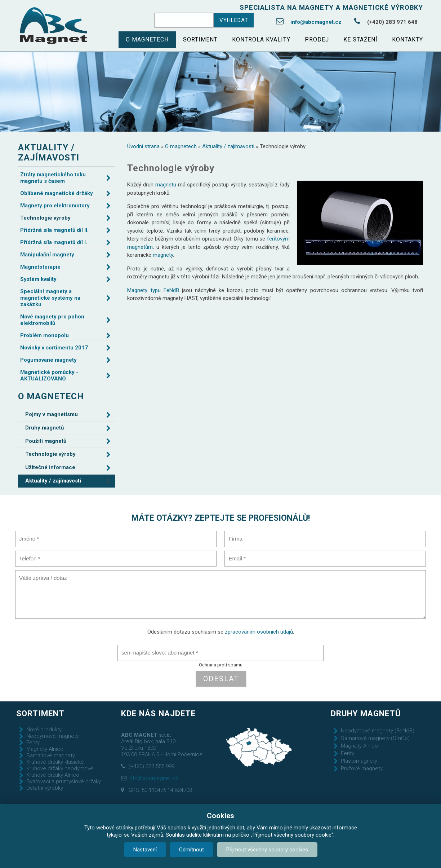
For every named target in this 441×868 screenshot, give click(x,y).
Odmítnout (191, 850)
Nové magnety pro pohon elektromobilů (52, 320)
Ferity (33, 743)
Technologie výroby (45, 218)
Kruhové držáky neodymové (60, 768)
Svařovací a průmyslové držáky (64, 781)
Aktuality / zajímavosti (228, 146)
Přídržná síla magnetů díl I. (54, 242)
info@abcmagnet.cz (316, 22)
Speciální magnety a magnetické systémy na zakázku (50, 298)
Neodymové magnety (52, 736)
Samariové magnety (51, 755)
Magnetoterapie (40, 267)
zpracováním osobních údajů (259, 632)
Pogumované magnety (48, 360)
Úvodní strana (143, 146)
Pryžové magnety (362, 768)
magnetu (166, 185)
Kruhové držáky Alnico (53, 775)
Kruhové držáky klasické (55, 762)
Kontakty (407, 39)
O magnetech (147, 39)
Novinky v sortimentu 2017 (54, 348)
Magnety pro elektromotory (55, 206)
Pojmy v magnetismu (52, 414)
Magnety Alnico (45, 749)
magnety (163, 255)
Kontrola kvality (261, 39)
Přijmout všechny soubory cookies (267, 850)
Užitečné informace (50, 467)
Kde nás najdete (158, 713)
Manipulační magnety (47, 255)
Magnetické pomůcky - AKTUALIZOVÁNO (49, 375)
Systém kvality (38, 279)
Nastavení (145, 850)
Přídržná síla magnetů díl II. (54, 230)
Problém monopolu (44, 335)
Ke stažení (360, 39)
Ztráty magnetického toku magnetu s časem (53, 178)
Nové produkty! (44, 730)
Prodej (317, 39)
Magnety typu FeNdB (153, 290)
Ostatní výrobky (45, 788)
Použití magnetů (46, 441)
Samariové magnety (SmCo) (375, 738)
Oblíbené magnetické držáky (57, 193)
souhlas (177, 828)
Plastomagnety (359, 761)
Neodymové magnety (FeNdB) (378, 731)
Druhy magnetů (44, 428)
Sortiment (200, 39)
